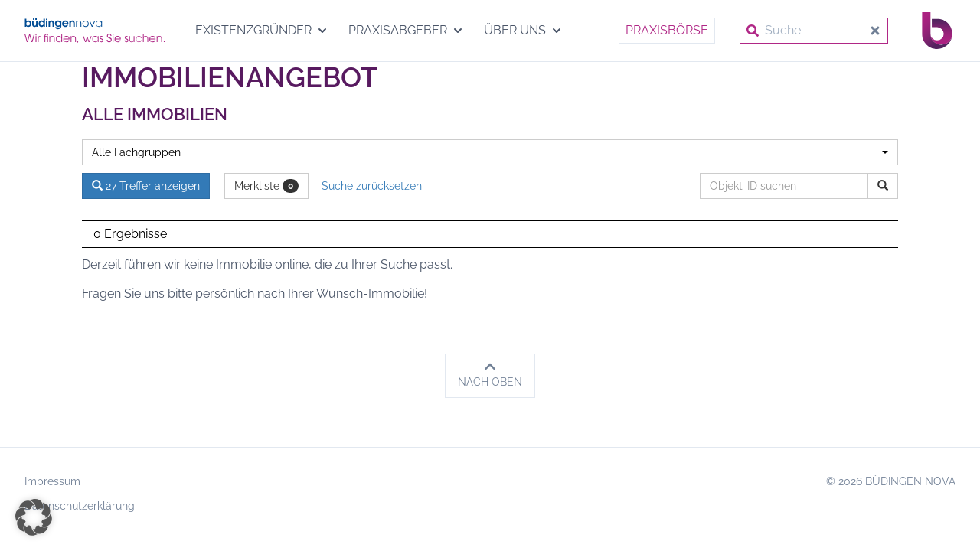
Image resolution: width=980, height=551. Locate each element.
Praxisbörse (667, 30)
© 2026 (891, 481)
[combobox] (490, 152)
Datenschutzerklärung (80, 506)
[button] (34, 517)
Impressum (52, 481)
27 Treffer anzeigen (146, 186)
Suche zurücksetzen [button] (372, 186)
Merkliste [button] (266, 186)
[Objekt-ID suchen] (787, 186)
